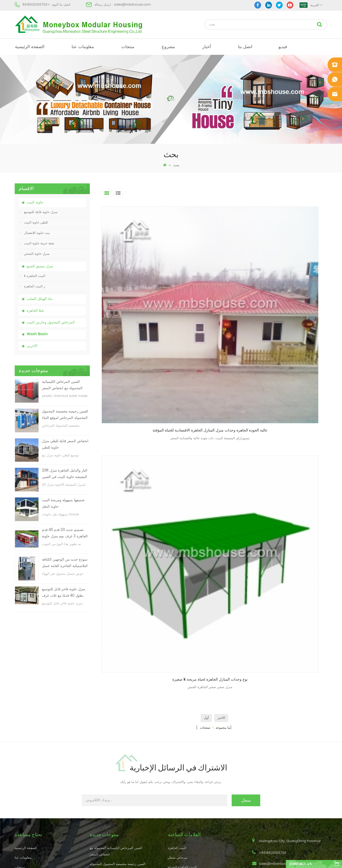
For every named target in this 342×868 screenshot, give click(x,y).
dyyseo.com (254, 859)
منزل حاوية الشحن (35, 254)
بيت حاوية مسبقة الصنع (183, 761)
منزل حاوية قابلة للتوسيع (39, 212)
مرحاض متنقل (177, 741)
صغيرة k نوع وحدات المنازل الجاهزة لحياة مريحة (216, 281)
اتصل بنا (245, 47)
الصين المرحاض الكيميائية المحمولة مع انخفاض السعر (62, 385)
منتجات (128, 47)
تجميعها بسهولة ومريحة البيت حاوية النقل (63, 504)
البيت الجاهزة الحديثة (182, 751)
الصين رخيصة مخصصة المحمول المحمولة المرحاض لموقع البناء (65, 415)
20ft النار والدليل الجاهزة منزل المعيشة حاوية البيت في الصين (65, 474)
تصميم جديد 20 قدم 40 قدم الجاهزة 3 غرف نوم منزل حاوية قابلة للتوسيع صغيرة (65, 533)
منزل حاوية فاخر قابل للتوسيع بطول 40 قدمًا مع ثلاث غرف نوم (64, 593)
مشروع (168, 47)
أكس (18, 799)
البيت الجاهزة (177, 732)
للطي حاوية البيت (34, 223)
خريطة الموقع (24, 790)
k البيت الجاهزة (33, 276)
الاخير (221, 320)
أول (206, 320)
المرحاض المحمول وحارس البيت (51, 323)
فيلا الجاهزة (35, 311)
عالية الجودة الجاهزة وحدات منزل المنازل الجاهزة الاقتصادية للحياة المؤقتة (138, 281)
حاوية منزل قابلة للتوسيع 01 (187, 818)
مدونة (18, 780)
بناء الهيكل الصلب (40, 299)
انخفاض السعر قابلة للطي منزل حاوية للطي (65, 444)
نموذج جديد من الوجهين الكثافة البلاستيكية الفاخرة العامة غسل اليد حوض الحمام (65, 563)
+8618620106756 (36, 5)
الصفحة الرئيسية (30, 47)
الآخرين (32, 346)
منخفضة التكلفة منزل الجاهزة (188, 770)
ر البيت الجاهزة (33, 286)
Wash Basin (37, 334)
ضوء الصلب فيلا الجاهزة (184, 799)
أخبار (207, 47)
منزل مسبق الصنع (40, 266)
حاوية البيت (35, 202)
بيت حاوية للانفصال (35, 233)
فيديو (283, 47)
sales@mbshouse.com (132, 5)
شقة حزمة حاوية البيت (37, 243)
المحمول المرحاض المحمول (187, 780)
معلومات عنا (83, 47)
